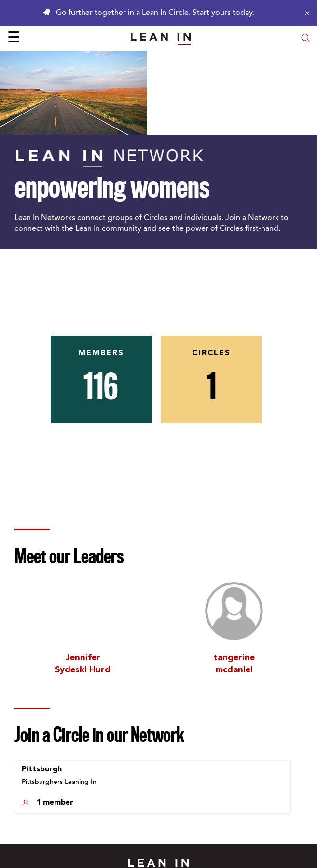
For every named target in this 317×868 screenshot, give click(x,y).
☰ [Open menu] (14, 39)
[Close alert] (305, 13)
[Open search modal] (305, 39)
